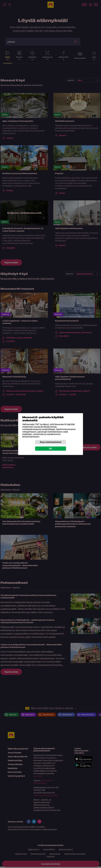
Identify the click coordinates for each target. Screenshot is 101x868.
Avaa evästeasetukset (51, 442)
